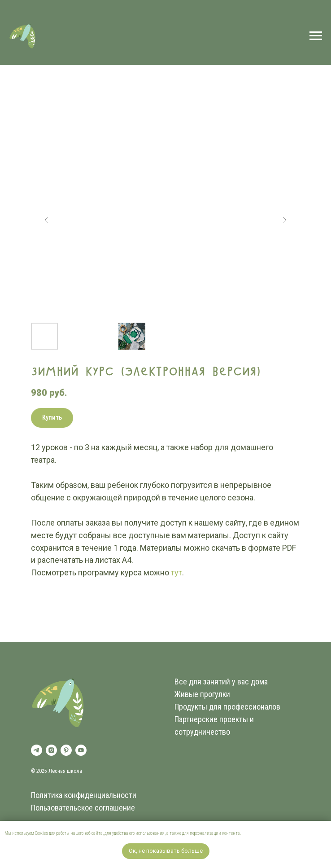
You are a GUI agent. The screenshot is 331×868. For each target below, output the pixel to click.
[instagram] (51, 750)
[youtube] (81, 750)
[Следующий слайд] (284, 220)
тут (176, 572)
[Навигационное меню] (316, 36)
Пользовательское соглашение (83, 808)
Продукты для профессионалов (227, 707)
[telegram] (37, 750)
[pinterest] (66, 750)
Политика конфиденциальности (84, 795)
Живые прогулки (202, 694)
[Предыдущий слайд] (47, 220)
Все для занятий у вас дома (221, 682)
